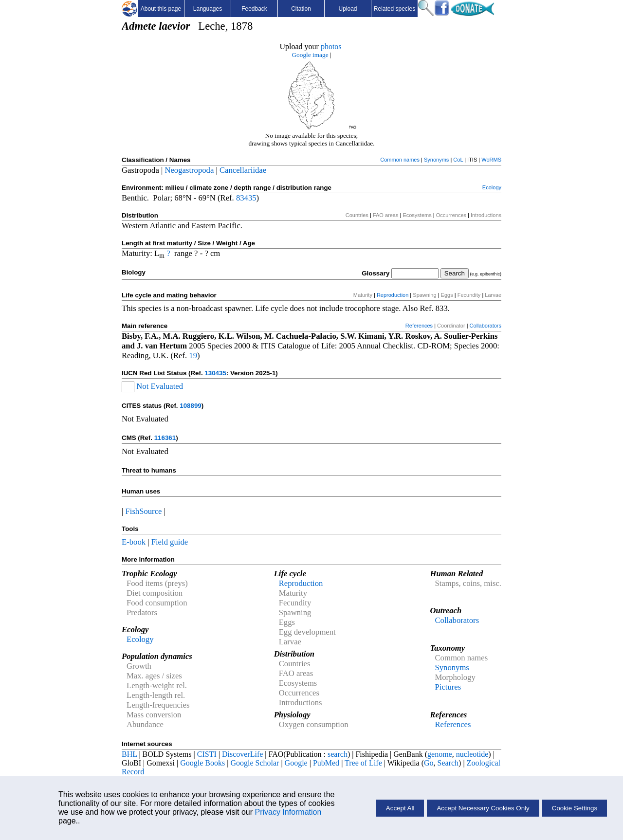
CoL (458, 160)
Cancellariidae (243, 170)
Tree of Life (363, 763)
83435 (246, 198)
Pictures (448, 687)
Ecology (492, 187)
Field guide (170, 542)
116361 (165, 438)
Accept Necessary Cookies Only (483, 808)
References (419, 326)
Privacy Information (288, 812)
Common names (400, 160)
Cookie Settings (575, 808)
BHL (129, 754)
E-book (134, 542)
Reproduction (393, 295)
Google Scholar (255, 763)
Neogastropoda (189, 170)
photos (331, 46)
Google (296, 763)
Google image (310, 55)
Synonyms (436, 160)
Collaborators (486, 326)
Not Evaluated (160, 386)
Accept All (400, 808)
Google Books (202, 763)
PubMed (326, 763)
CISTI (207, 754)
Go (429, 763)
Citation (301, 9)
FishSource (144, 511)
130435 (215, 373)
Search (448, 763)
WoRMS (491, 160)
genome (440, 754)
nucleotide (472, 754)
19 (193, 356)
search (338, 754)
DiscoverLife (242, 754)
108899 (190, 406)
